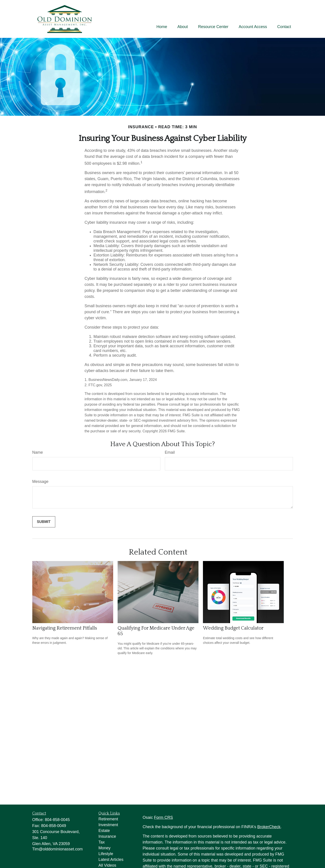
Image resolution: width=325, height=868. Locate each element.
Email (170, 452)
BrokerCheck (269, 827)
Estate (104, 831)
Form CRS (163, 817)
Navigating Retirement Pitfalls (65, 628)
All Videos (107, 865)
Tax (102, 842)
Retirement (108, 819)
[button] (162, 27)
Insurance (107, 836)
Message (40, 482)
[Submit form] (44, 522)
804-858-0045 (57, 820)
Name (38, 452)
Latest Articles (111, 860)
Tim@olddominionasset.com (58, 849)
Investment (108, 825)
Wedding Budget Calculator (233, 628)
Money (104, 848)
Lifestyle (106, 854)
